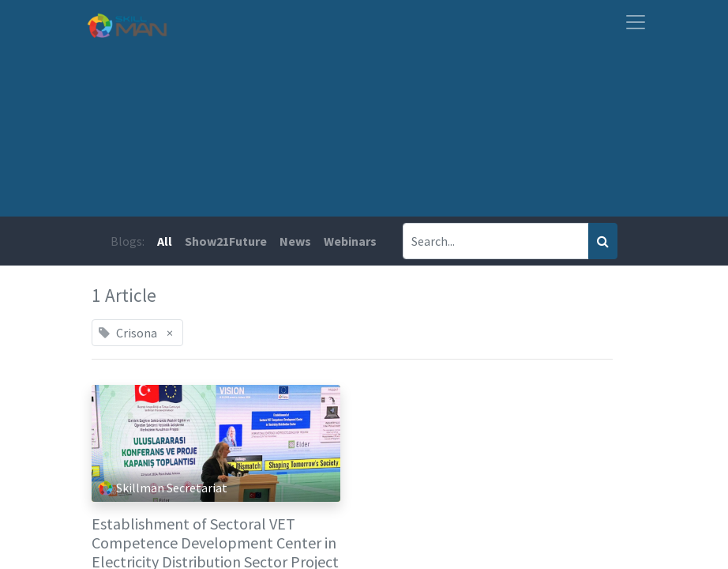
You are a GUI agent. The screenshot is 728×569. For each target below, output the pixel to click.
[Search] (603, 241)
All (165, 241)
